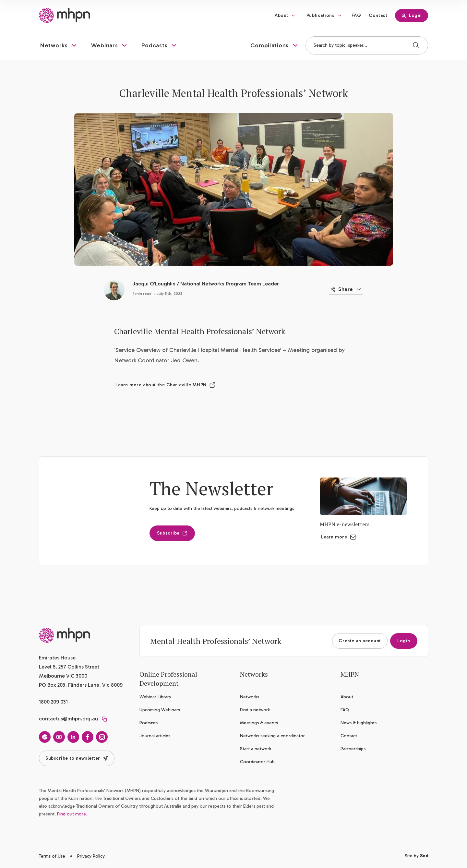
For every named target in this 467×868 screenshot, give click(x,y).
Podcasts (149, 723)
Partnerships (353, 749)
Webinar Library (155, 697)
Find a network (255, 710)
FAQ (356, 15)
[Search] (416, 45)
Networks (250, 697)
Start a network (256, 749)
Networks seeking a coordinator (272, 736)
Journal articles (155, 736)
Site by (416, 856)
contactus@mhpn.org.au (68, 719)
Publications (321, 15)
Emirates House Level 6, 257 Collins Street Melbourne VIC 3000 (69, 667)
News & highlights (359, 723)
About (281, 15)
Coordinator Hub (257, 762)
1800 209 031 (53, 702)
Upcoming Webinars (160, 710)
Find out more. (72, 814)
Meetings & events (259, 723)
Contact (378, 15)
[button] (59, 45)
